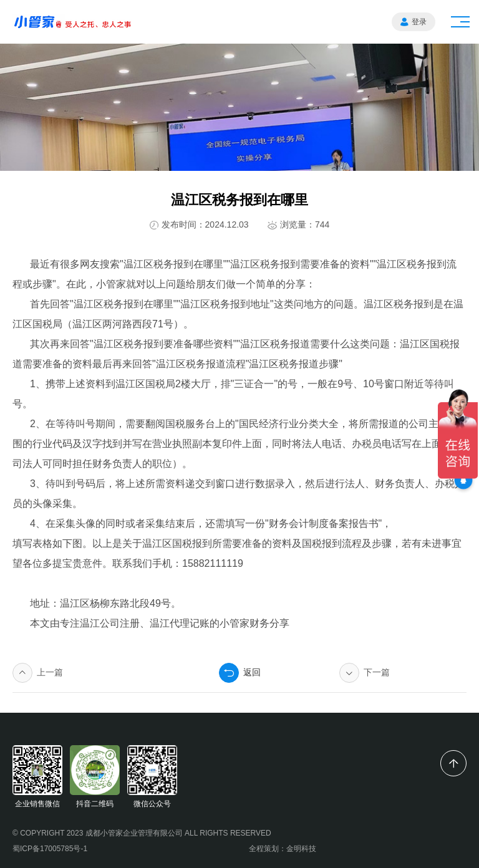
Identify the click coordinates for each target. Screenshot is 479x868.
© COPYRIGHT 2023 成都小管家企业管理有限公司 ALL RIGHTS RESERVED (142, 833)
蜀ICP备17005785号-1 (50, 849)
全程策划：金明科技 (283, 849)
